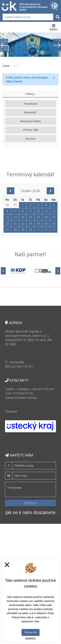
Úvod (6, 66)
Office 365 (30, 130)
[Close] (54, 77)
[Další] (58, 271)
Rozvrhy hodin (31, 121)
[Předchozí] (3, 271)
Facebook (31, 104)
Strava (30, 139)
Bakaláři (30, 112)
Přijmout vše (30, 632)
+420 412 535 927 (43, 389)
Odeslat (30, 503)
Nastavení (30, 638)
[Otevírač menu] (54, 27)
